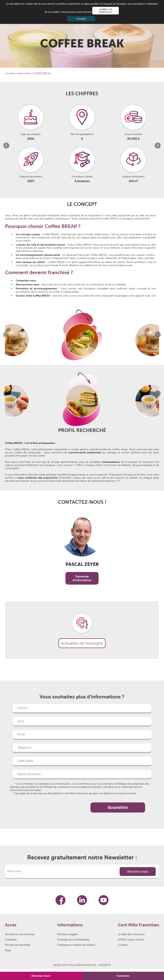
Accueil (10, 73)
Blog (8, 950)
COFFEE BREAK (41, 73)
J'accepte (81, 19)
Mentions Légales (68, 934)
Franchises (23, 73)
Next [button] (158, 146)
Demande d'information (82, 578)
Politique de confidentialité (73, 940)
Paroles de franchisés (18, 945)
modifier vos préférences (105, 11)
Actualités (11, 940)
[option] (31, 146)
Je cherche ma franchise (20, 934)
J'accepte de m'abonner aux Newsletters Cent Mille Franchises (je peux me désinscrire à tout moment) (75, 793)
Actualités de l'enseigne (82, 643)
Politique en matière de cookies (76, 945)
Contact (123, 945)
